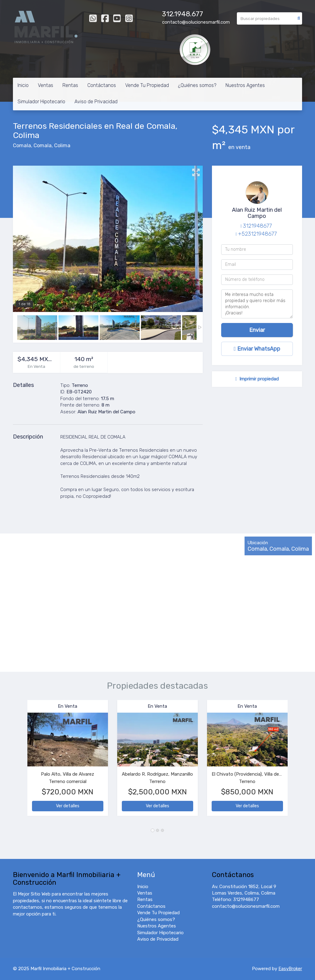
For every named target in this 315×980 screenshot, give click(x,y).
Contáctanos (102, 85)
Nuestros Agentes (245, 85)
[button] (20, 761)
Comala (22, 146)
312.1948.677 (183, 14)
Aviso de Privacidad (96, 102)
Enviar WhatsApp (257, 349)
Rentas (70, 85)
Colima (62, 146)
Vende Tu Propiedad (147, 85)
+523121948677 (257, 234)
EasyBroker (290, 969)
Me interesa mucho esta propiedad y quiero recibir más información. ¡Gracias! (257, 304)
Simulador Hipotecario (41, 102)
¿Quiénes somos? (197, 85)
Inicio (23, 85)
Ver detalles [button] (68, 806)
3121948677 (257, 226)
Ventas (46, 85)
